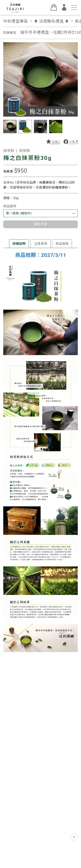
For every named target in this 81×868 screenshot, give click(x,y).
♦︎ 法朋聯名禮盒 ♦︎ (54, 21)
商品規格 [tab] (62, 244)
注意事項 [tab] (41, 244)
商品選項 (10, 206)
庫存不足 (41, 224)
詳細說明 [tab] (19, 244)
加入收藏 (52, 142)
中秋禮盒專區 (18, 21)
